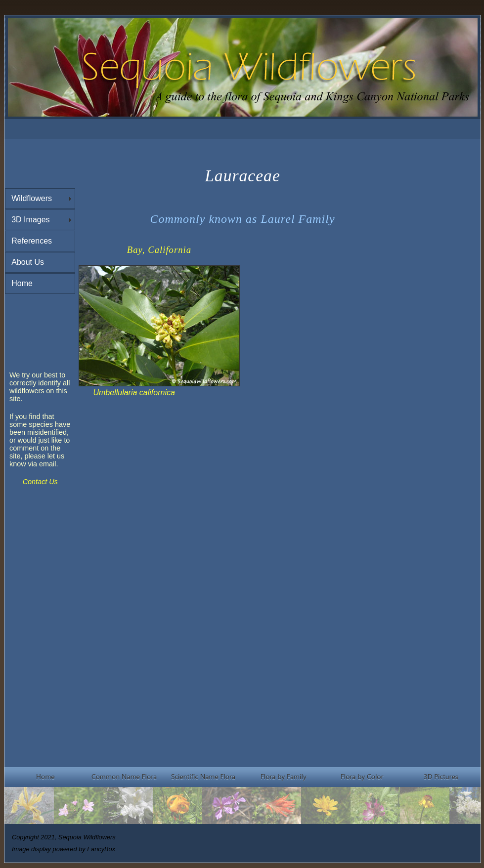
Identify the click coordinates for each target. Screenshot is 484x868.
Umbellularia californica (134, 393)
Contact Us (40, 482)
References (32, 241)
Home (22, 283)
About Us (28, 262)
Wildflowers (32, 198)
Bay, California (159, 250)
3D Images (30, 220)
